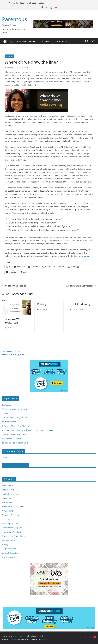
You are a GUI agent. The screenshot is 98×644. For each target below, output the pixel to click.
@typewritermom (83, 256)
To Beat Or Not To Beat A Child (15, 443)
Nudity (5, 413)
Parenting (9, 56)
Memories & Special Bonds (13, 507)
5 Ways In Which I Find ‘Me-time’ (16, 426)
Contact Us (63, 41)
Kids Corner (7, 502)
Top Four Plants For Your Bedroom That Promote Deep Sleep (28, 430)
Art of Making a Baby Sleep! (81, 286)
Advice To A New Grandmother (15, 434)
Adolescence (7, 486)
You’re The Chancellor (14, 286)
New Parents (7, 511)
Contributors (46, 41)
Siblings (5, 545)
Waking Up (44, 304)
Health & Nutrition (10, 494)
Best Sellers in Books (11, 351)
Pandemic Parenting (11, 515)
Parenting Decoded (10, 523)
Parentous (14, 19)
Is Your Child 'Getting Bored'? (14, 418)
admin (26, 67)
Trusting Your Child (10, 422)
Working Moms (8, 557)
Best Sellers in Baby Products (15, 354)
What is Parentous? (26, 41)
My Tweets (7, 457)
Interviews (6, 498)
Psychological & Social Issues (14, 536)
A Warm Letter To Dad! (12, 439)
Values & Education (10, 553)
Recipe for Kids (8, 540)
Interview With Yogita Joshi (13, 321)
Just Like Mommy (80, 304)
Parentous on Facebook (15, 465)
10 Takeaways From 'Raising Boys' (16, 409)
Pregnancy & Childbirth (12, 532)
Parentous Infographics (12, 528)
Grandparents (8, 490)
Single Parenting (9, 549)
